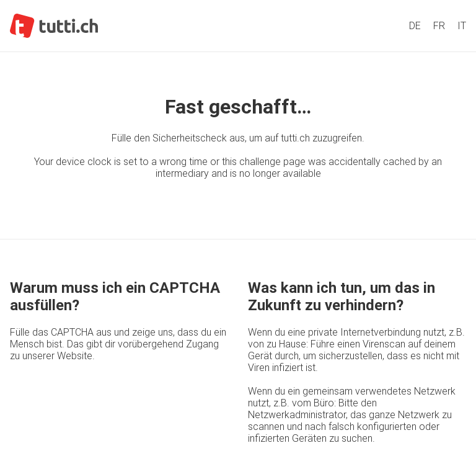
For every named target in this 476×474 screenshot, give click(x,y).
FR (439, 26)
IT (462, 26)
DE (415, 26)
